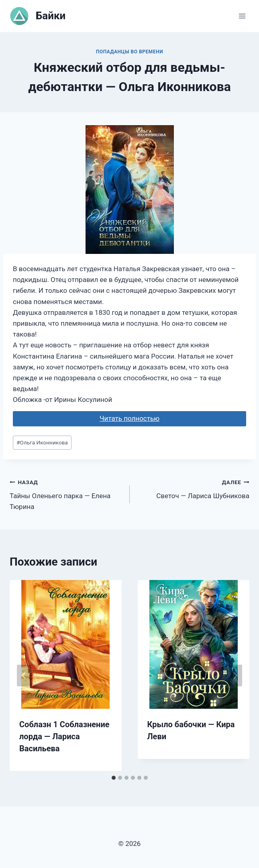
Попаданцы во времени (129, 52)
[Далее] (235, 675)
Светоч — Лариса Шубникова (193, 488)
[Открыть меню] (242, 16)
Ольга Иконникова (42, 442)
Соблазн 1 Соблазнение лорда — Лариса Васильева (64, 736)
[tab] (114, 778)
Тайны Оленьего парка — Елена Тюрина (66, 494)
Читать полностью (129, 418)
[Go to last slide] (24, 675)
